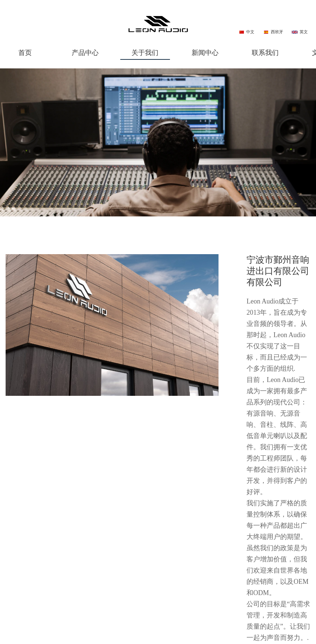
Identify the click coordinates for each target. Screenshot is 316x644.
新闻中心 (205, 53)
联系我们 (265, 53)
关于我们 (145, 53)
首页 (25, 53)
